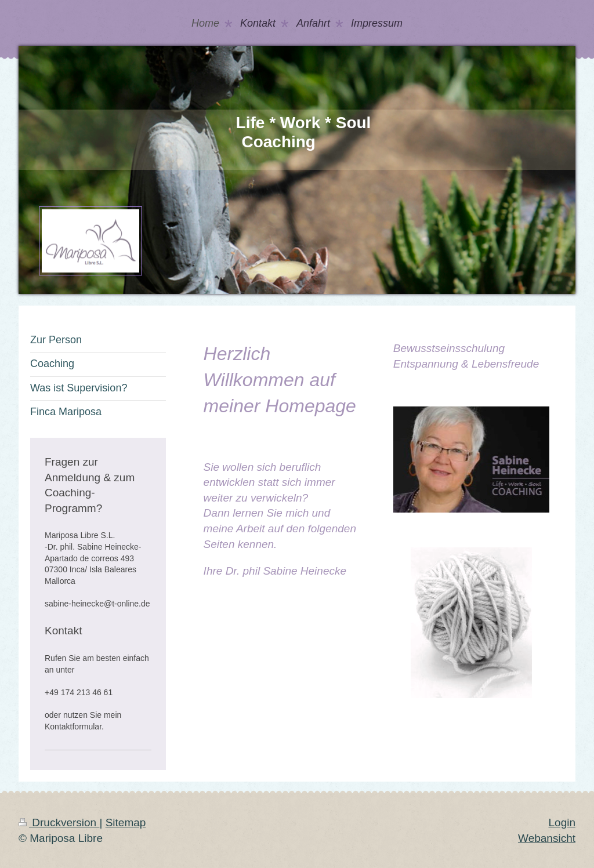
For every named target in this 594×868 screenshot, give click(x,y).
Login (562, 822)
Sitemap (126, 822)
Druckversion (59, 822)
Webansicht (547, 838)
